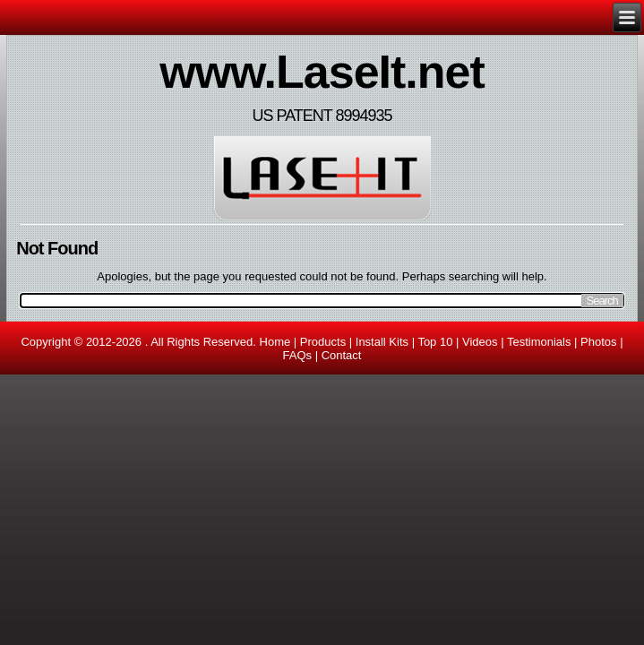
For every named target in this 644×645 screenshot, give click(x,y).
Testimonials (539, 342)
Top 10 (435, 342)
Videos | (485, 342)
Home (275, 342)
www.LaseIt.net (322, 72)
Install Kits (382, 342)
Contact (342, 355)
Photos (598, 342)
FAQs (298, 355)
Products (323, 342)
